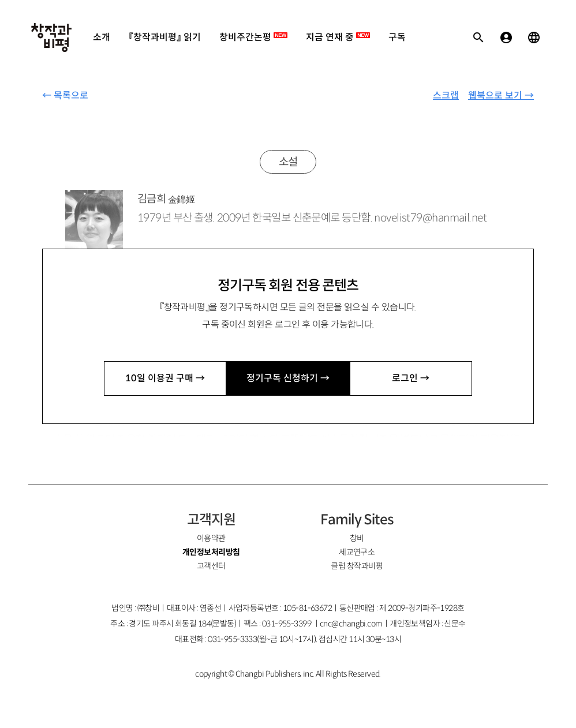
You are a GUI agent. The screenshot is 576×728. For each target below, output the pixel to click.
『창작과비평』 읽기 (165, 37)
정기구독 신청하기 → (288, 378)
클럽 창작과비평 (357, 566)
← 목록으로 (65, 95)
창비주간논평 (253, 37)
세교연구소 (357, 552)
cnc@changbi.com (351, 624)
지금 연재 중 (338, 37)
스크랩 (446, 95)
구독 (397, 37)
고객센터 (211, 566)
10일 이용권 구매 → (165, 378)
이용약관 (211, 538)
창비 (357, 538)
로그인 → (411, 378)
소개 (102, 37)
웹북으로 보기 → (501, 95)
